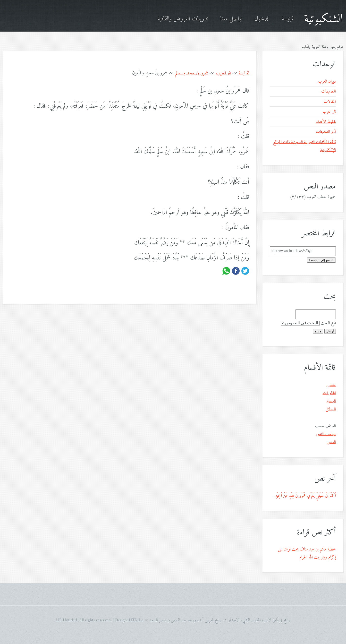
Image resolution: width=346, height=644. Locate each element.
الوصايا (331, 401)
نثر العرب (223, 73)
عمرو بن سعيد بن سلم (192, 73)
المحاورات (329, 393)
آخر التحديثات (326, 132)
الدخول (262, 19)
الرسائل (331, 409)
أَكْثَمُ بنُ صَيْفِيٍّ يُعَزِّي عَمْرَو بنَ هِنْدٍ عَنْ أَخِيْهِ (306, 496)
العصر (332, 442)
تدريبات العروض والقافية (183, 19)
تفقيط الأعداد (326, 122)
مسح (318, 331)
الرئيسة (288, 19)
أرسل (330, 331)
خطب (331, 385)
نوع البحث (328, 323)
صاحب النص (326, 434)
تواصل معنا (231, 19)
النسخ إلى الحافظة (321, 260)
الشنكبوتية (324, 19)
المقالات (330, 102)
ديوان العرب (327, 82)
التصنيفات (329, 91)
